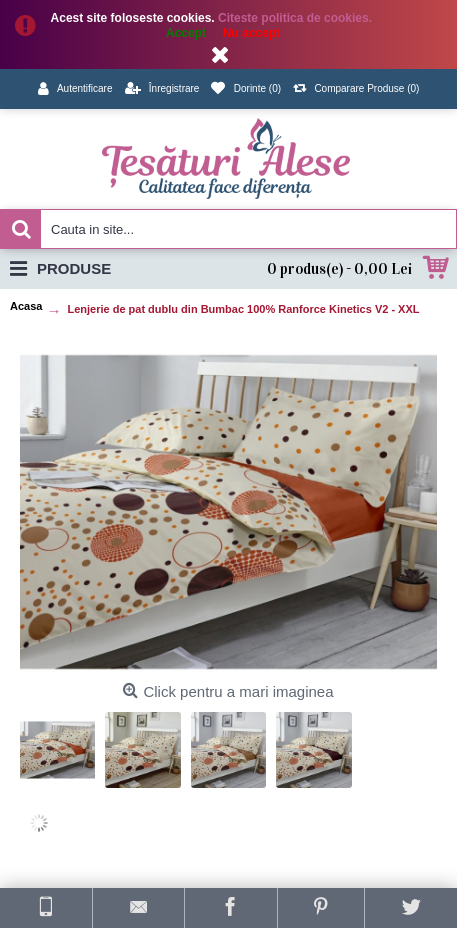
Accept (186, 33)
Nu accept (251, 33)
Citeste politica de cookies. (296, 18)
